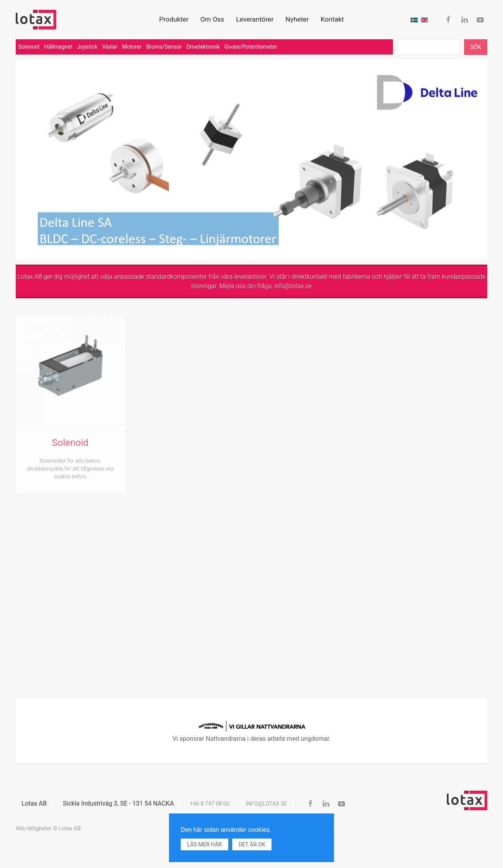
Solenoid (29, 47)
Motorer (132, 47)
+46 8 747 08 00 (210, 804)
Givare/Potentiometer (251, 47)
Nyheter (297, 19)
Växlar (110, 47)
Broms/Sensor (164, 47)
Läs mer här (205, 844)
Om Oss (212, 19)
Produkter (174, 19)
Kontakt (332, 19)
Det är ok (252, 844)
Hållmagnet (58, 47)
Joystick (87, 47)
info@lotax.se (293, 286)
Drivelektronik (203, 47)
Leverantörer (255, 19)
